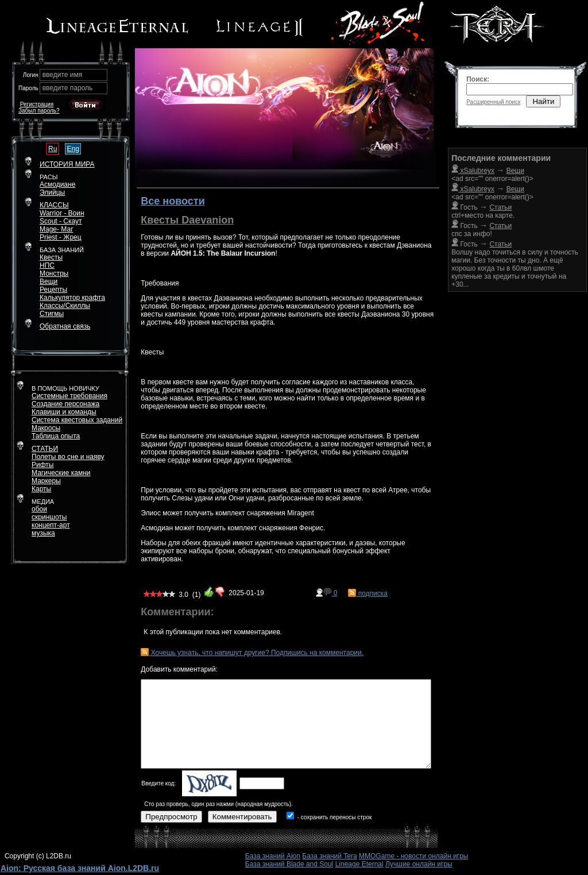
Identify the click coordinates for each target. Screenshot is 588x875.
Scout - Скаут (61, 221)
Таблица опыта (56, 436)
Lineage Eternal (359, 864)
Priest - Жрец (61, 237)
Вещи (49, 282)
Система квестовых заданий (77, 420)
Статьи (500, 226)
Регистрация (37, 104)
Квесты (51, 257)
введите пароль (68, 88)
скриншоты (49, 517)
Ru (53, 149)
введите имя (63, 75)
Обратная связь (65, 326)
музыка (43, 533)
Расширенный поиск (493, 102)
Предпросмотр (171, 817)
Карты (41, 489)
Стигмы (52, 314)
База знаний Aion (273, 856)
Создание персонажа (65, 404)
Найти (543, 101)
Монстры (54, 273)
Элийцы (52, 192)
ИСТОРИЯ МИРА (67, 164)
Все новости (173, 201)
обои (39, 509)
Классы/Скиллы (65, 306)
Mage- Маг (57, 229)
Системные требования (69, 396)
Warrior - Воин (62, 213)
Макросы (46, 428)
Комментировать (242, 817)
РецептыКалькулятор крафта (72, 294)
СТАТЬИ (45, 449)
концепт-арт (51, 525)
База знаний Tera (329, 856)
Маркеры (46, 481)
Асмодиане (57, 184)
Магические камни (61, 473)
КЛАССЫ (54, 205)
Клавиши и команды (64, 412)
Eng (73, 149)
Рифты (42, 465)
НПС (47, 265)
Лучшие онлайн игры (419, 864)
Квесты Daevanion (187, 220)
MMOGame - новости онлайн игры (413, 856)
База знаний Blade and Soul (289, 864)
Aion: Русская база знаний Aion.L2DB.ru (80, 868)
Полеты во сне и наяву (68, 457)
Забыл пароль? (39, 111)
